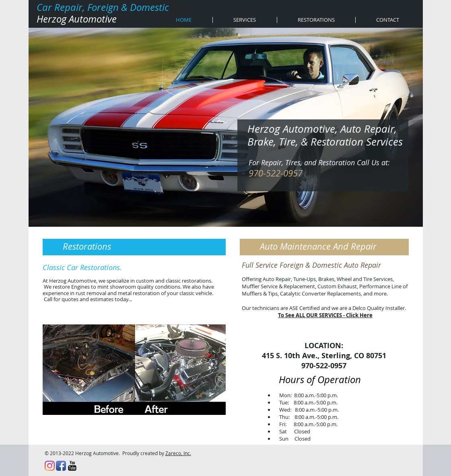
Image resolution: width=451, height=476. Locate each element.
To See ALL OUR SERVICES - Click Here (325, 315)
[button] (134, 370)
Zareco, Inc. (178, 453)
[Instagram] (50, 466)
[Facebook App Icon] (61, 466)
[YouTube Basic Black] (72, 466)
